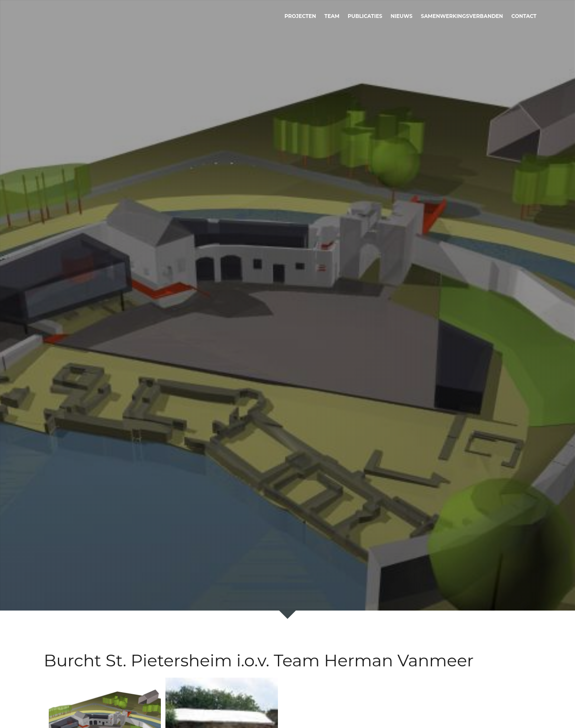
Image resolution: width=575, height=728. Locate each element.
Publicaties (365, 16)
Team (332, 16)
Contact (524, 16)
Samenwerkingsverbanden (462, 16)
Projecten (300, 16)
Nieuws (401, 16)
